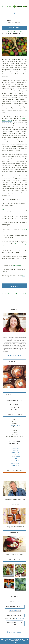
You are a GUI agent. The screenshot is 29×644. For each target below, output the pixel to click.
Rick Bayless (15, 448)
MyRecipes (15, 410)
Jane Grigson (15, 455)
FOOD (3, 280)
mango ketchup (17, 265)
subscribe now (20, 618)
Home (16, 294)
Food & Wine (14, 407)
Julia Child (15, 450)
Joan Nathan (15, 459)
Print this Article (15, 28)
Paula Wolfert (15, 465)
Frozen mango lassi (9, 210)
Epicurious (15, 405)
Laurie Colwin (15, 452)
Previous (6, 294)
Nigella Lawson (15, 457)
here (9, 140)
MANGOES (8, 280)
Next (25, 294)
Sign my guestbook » (14, 632)
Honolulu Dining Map (15, 425)
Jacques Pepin (15, 461)
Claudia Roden (15, 463)
